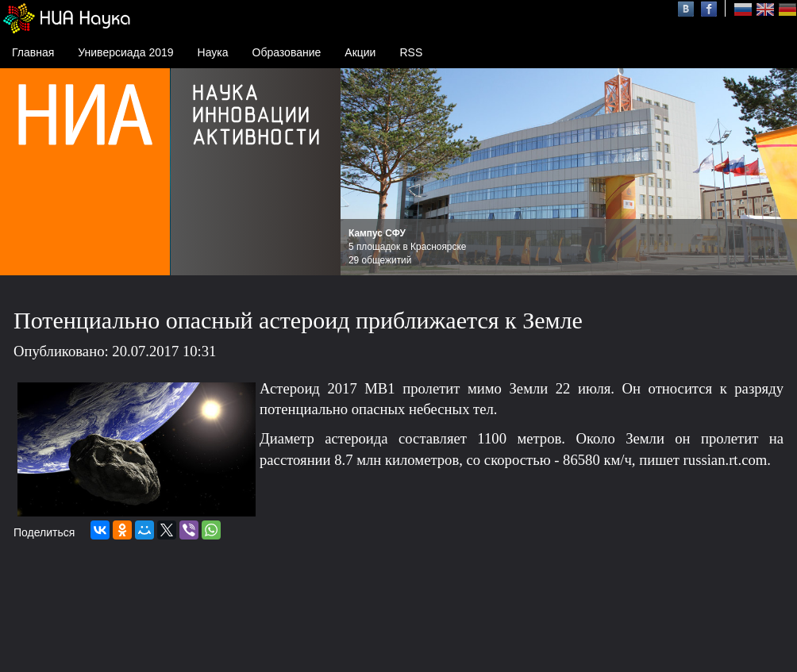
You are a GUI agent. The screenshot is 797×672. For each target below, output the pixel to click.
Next (776, 172)
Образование (287, 52)
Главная (33, 52)
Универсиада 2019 (125, 52)
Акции (360, 52)
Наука (213, 52)
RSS (411, 52)
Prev (361, 172)
